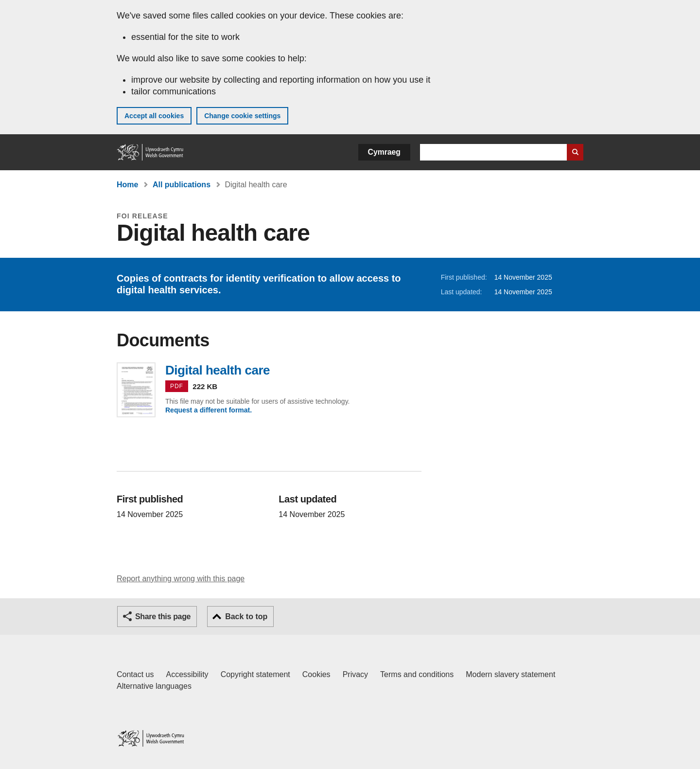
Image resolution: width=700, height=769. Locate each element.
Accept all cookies (154, 116)
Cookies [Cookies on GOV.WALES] (316, 674)
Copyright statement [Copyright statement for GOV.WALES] (255, 674)
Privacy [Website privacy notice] (355, 674)
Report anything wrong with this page (181, 579)
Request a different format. (209, 410)
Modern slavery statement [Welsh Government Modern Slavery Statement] (510, 674)
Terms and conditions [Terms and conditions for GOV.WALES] (417, 674)
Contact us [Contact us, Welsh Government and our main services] (135, 674)
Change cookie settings (242, 116)
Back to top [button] (246, 617)
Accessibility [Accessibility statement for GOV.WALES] (187, 674)
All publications (182, 185)
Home (127, 185)
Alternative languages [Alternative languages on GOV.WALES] (154, 686)
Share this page (163, 617)
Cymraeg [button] (384, 152)
